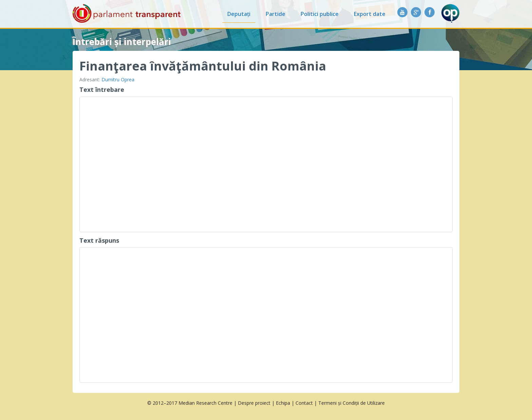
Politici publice (320, 14)
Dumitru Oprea (118, 79)
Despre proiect (254, 403)
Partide (275, 14)
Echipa (283, 403)
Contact (304, 403)
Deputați (239, 14)
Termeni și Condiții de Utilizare (351, 403)
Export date (370, 14)
